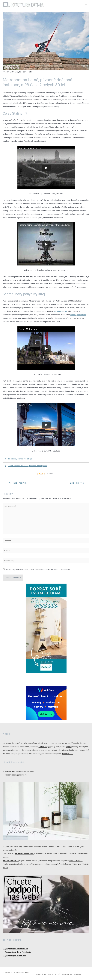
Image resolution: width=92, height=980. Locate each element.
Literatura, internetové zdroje (20, 459)
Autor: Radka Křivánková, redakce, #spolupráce (28, 466)
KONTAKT (78, 974)
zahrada (28, 750)
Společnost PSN (60, 311)
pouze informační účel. (24, 854)
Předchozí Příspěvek (16, 483)
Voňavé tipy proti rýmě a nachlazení (19, 771)
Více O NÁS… (68, 754)
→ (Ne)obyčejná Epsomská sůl (16, 948)
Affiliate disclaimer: (11, 861)
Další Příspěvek (78, 483)
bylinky (69, 747)
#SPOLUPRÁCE (76, 861)
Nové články (41, 974)
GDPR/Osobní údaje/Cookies (60, 974)
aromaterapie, (44, 747)
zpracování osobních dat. (61, 864)
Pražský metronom (78, 315)
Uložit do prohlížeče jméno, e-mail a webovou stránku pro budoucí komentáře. (38, 569)
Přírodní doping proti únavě (15, 775)
